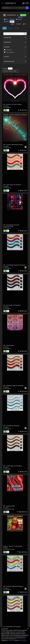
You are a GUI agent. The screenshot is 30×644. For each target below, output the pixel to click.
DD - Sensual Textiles (9, 506)
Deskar (13, 509)
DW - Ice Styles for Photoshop (11, 426)
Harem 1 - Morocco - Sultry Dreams (13, 546)
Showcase (10, 28)
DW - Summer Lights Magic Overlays (13, 145)
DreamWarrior (8, 108)
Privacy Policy (22, 640)
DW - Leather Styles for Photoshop (13, 466)
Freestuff (19, 19)
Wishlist (6, 22)
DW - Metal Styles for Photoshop (12, 627)
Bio (12, 22)
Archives (17, 28)
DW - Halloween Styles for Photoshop (13, 386)
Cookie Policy (11, 640)
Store (6, 19)
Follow (23, 15)
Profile (20, 17)
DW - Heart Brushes (9, 345)
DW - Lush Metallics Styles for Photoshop (14, 265)
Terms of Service (21, 639)
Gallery (12, 19)
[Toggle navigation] (3, 3)
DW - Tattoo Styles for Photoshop (12, 185)
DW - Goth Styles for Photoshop (12, 305)
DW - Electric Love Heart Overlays (12, 104)
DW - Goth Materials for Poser (11, 225)
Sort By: (10, 71)
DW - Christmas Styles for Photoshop (13, 586)
